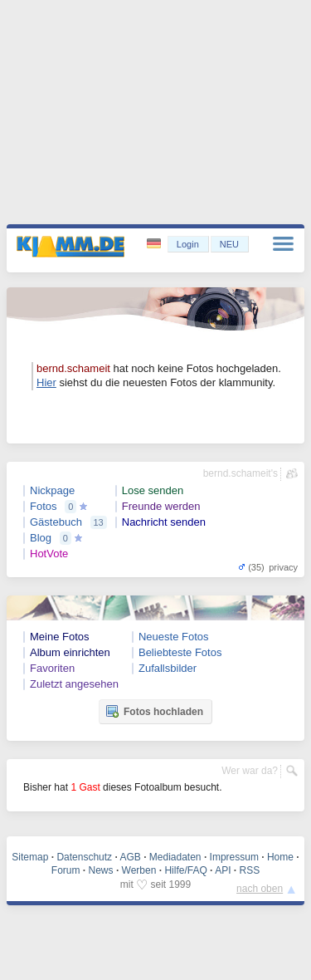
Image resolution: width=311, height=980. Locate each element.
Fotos (44, 506)
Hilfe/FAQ (185, 870)
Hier (46, 382)
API (223, 870)
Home (280, 857)
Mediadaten (175, 857)
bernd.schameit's (241, 473)
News (101, 870)
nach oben (260, 889)
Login (188, 244)
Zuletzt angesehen (74, 684)
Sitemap (30, 857)
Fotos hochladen (154, 711)
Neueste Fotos (174, 637)
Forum (66, 870)
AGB (130, 857)
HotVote (49, 554)
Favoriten (52, 668)
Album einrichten (70, 652)
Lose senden (153, 490)
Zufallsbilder (168, 668)
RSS (250, 870)
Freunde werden (161, 506)
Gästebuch (56, 522)
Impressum (234, 857)
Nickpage (52, 490)
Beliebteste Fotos (180, 652)
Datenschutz (84, 857)
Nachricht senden (164, 522)
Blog (41, 538)
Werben (139, 870)
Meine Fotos (60, 637)
